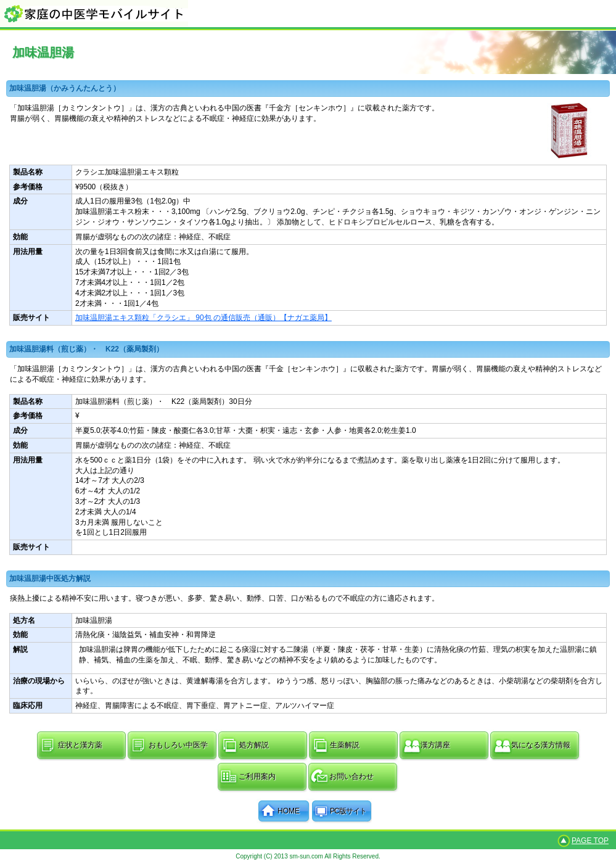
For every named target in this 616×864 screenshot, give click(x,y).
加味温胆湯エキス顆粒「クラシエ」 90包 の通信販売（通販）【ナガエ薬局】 (203, 318)
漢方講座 (435, 745)
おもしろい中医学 (178, 745)
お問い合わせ (351, 776)
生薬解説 (345, 745)
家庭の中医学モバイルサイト (308, 13)
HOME (289, 811)
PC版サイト (348, 811)
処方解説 (254, 745)
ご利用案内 (257, 776)
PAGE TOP (590, 841)
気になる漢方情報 (541, 745)
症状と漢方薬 (80, 745)
